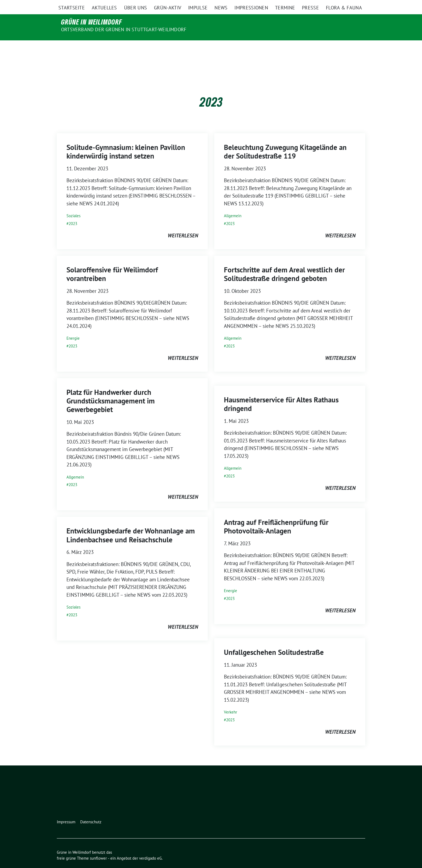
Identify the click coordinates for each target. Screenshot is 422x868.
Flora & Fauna (344, 48)
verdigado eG (150, 847)
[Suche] (348, 5)
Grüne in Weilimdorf (92, 22)
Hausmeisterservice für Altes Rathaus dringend (281, 393)
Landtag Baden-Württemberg (238, 5)
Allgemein (233, 204)
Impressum (66, 811)
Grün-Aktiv (168, 48)
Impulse (198, 48)
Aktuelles (104, 48)
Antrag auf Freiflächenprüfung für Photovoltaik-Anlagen (276, 515)
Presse (310, 48)
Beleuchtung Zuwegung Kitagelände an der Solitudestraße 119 (285, 140)
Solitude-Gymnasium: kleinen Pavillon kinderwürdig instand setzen (126, 140)
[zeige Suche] (356, 5)
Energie (73, 327)
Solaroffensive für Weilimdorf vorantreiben (112, 263)
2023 (73, 212)
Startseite (72, 48)
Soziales (73, 204)
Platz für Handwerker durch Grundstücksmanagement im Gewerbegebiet (111, 390)
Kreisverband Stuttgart (321, 5)
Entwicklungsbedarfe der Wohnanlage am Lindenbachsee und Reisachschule (131, 524)
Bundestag (197, 5)
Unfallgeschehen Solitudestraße (274, 641)
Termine (285, 48)
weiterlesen (183, 224)
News (221, 48)
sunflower (98, 847)
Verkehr (231, 701)
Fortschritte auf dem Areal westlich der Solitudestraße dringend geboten (284, 263)
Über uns (136, 48)
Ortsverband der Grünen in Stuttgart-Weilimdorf (124, 29)
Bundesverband (168, 5)
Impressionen (251, 48)
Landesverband (282, 5)
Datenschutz (91, 811)
